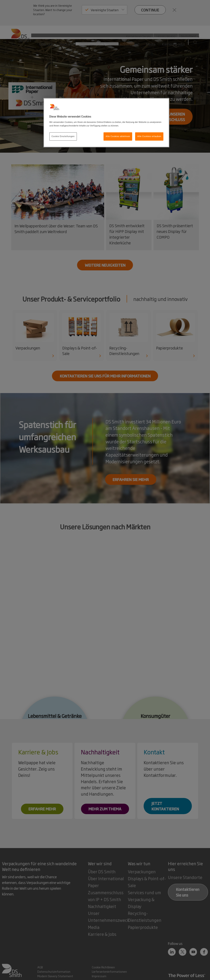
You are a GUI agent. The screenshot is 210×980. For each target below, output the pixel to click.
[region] (106, 123)
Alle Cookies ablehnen (118, 136)
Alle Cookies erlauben (149, 136)
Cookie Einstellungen (63, 136)
